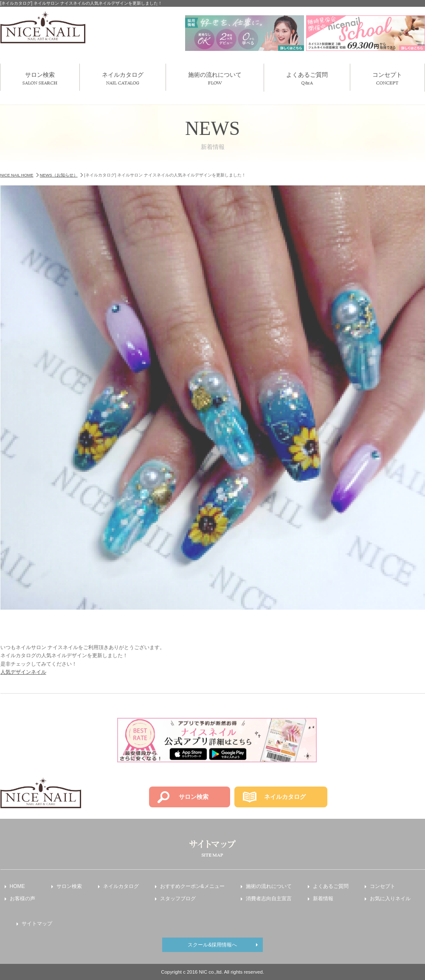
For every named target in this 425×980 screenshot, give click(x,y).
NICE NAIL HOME (17, 175)
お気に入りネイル (390, 899)
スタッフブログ (178, 899)
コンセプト (387, 78)
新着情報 (323, 899)
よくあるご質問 (307, 78)
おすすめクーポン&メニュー (192, 886)
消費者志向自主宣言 (269, 899)
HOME (17, 886)
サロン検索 (40, 78)
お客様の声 (23, 899)
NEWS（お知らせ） (59, 175)
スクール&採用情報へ (212, 945)
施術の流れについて (215, 78)
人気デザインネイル (23, 672)
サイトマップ (37, 924)
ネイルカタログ (123, 78)
